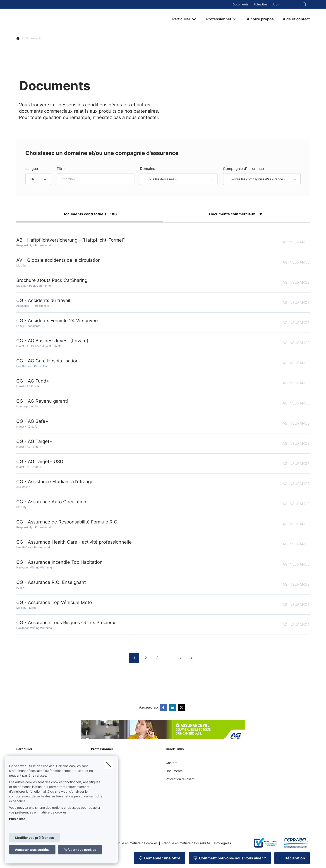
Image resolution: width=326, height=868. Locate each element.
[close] (109, 765)
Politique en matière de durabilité (186, 843)
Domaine (147, 169)
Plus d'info (17, 819)
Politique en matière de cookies (134, 843)
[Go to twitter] (182, 707)
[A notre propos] (260, 19)
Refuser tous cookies (80, 850)
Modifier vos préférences (34, 838)
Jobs (276, 4)
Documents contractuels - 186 (90, 214)
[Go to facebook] (164, 707)
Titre (61, 169)
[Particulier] (180, 19)
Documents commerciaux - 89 (236, 214)
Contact (172, 763)
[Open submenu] (194, 19)
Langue (32, 169)
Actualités (260, 4)
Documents (241, 4)
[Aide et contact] (294, 19)
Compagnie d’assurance (243, 169)
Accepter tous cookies (32, 850)
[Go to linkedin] (173, 707)
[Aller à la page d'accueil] (62, 19)
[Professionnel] (217, 19)
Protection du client (180, 779)
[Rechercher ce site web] (304, 4)
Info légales (222, 843)
